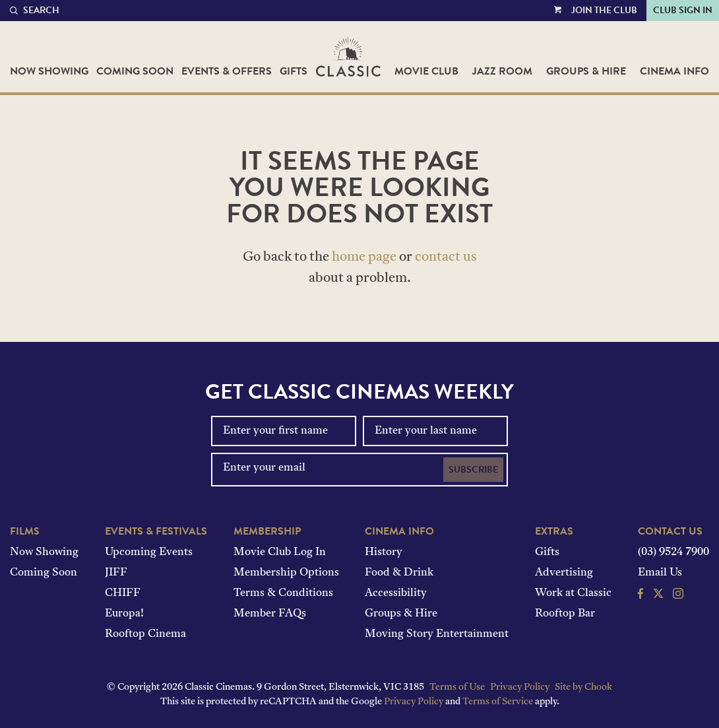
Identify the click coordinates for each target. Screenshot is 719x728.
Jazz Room (502, 71)
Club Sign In (683, 10)
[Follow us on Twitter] (658, 595)
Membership (267, 531)
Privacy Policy (520, 687)
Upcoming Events (149, 552)
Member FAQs (270, 614)
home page (364, 257)
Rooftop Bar (565, 614)
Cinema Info (674, 71)
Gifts (294, 71)
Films (25, 531)
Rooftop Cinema (145, 634)
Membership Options (286, 573)
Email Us (660, 573)
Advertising (564, 573)
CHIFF (123, 593)
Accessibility (396, 593)
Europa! (124, 614)
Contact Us (670, 531)
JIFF (116, 573)
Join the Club (604, 10)
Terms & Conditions (283, 593)
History (384, 552)
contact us (446, 257)
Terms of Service (498, 702)
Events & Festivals (156, 531)
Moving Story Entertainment (437, 634)
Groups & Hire (586, 71)
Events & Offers (227, 71)
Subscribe (473, 470)
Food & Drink (399, 573)
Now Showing (49, 71)
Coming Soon (135, 71)
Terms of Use (457, 687)
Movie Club (426, 71)
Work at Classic (573, 593)
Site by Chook (583, 687)
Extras (554, 531)
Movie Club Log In (280, 552)
